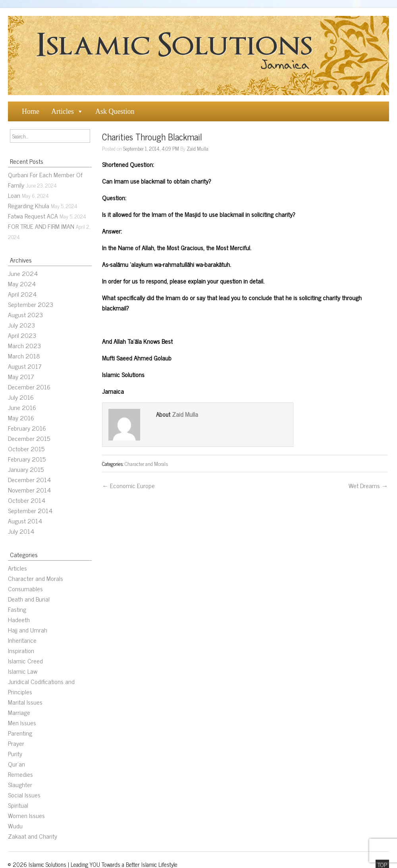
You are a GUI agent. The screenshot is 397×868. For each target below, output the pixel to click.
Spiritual (18, 805)
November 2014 (29, 490)
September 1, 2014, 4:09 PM (151, 148)
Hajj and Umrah (28, 630)
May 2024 (22, 284)
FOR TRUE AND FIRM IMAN (41, 226)
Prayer (16, 743)
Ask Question (115, 111)
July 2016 (21, 397)
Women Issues (26, 815)
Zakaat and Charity (33, 836)
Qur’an (16, 764)
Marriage (19, 712)
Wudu (15, 826)
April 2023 (22, 335)
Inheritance (22, 640)
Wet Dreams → (368, 485)
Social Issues (24, 795)
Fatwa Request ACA (33, 216)
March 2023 (24, 345)
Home (31, 111)
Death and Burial (29, 599)
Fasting (17, 609)
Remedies (20, 774)
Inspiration (21, 650)
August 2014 (25, 521)
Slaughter (20, 784)
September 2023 (31, 304)
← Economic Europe (128, 485)
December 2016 (29, 387)
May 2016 (21, 418)
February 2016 (27, 428)
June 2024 (23, 273)
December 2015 (29, 438)
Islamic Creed (25, 661)
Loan (14, 195)
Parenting (20, 733)
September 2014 (30, 510)
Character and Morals (36, 578)
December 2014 (29, 479)
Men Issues (22, 722)
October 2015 (26, 448)
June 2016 (22, 407)
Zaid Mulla (198, 148)
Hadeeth (19, 619)
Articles (63, 111)
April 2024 (22, 294)
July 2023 (21, 325)
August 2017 (25, 366)
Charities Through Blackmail (152, 137)
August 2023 (25, 314)
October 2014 (27, 500)
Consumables (25, 588)
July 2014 (21, 531)
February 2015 (27, 459)
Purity (15, 753)
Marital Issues (25, 702)
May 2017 (21, 376)
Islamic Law (23, 671)
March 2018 (24, 356)
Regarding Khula (29, 205)
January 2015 (26, 469)
